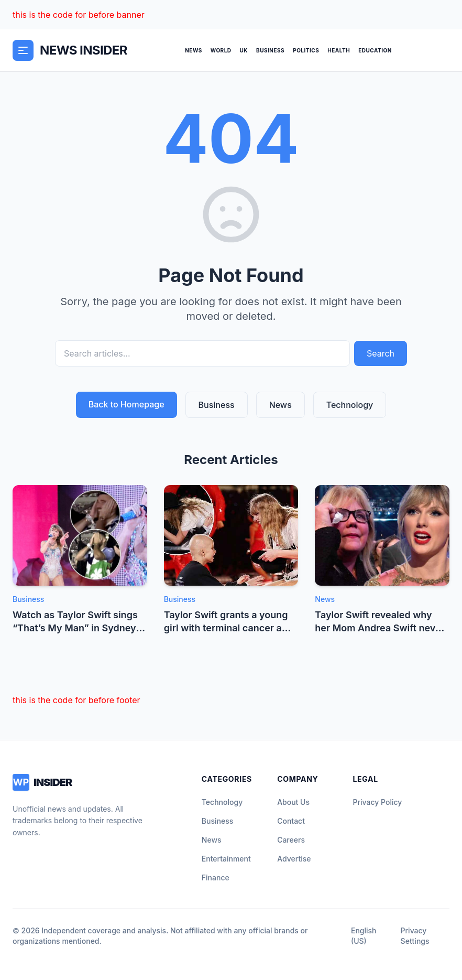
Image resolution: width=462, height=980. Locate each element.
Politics (306, 50)
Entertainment (226, 859)
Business (270, 50)
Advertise (294, 859)
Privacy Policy (378, 802)
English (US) (364, 936)
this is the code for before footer (76, 700)
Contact (291, 821)
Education (375, 50)
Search (381, 353)
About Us (293, 802)
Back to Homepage (126, 404)
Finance (216, 877)
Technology (350, 405)
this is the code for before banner (79, 15)
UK (244, 50)
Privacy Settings (415, 936)
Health (339, 50)
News (194, 50)
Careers (291, 840)
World (221, 50)
